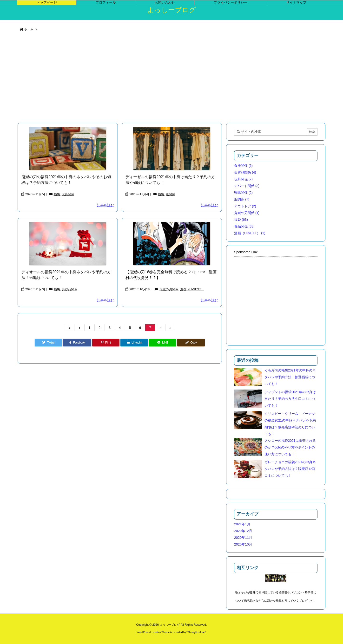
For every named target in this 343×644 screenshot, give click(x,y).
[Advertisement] (162, 80)
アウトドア (245, 206)
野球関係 (243, 193)
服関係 (170, 194)
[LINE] (163, 343)
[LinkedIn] (134, 343)
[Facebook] (77, 343)
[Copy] (191, 343)
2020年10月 (243, 544)
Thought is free (196, 632)
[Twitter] (48, 343)
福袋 (57, 194)
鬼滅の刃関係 (169, 289)
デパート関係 (247, 186)
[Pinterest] (106, 343)
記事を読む (106, 205)
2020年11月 (243, 538)
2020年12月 (243, 531)
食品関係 (244, 226)
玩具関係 (68, 194)
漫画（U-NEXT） (192, 289)
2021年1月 (242, 524)
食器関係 (243, 166)
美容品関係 (69, 289)
